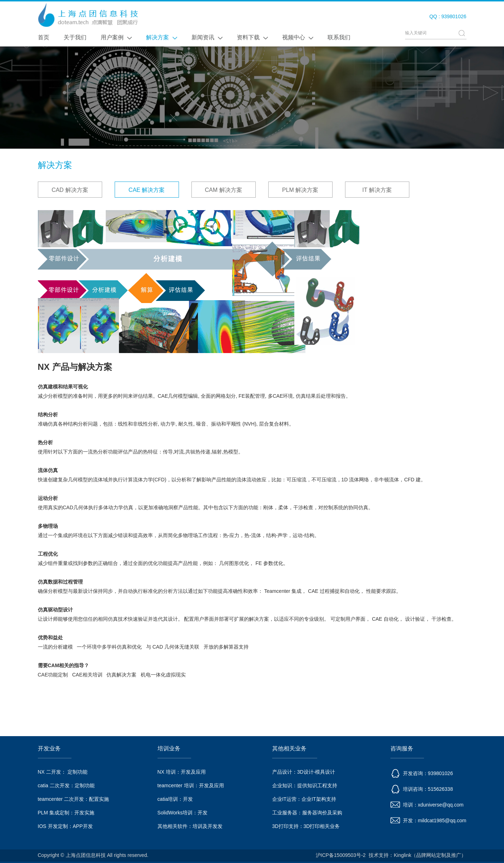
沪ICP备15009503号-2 (341, 855)
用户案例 (116, 37)
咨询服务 (402, 748)
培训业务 (169, 748)
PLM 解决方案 (300, 190)
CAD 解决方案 (70, 190)
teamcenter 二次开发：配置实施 (74, 799)
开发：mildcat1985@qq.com (428, 820)
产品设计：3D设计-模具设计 (304, 772)
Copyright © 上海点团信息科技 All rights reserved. (93, 855)
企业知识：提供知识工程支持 (305, 785)
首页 (44, 37)
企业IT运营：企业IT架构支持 (304, 799)
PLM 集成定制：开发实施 (66, 813)
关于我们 (75, 37)
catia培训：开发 (175, 799)
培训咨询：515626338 (422, 789)
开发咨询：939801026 (422, 773)
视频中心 (298, 37)
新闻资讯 (207, 37)
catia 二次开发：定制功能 (66, 785)
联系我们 (339, 37)
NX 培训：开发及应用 (182, 772)
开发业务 (49, 748)
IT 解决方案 (377, 190)
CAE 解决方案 (147, 190)
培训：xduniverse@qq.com (427, 805)
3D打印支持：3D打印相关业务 (306, 826)
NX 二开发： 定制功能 (63, 772)
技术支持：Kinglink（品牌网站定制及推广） (417, 855)
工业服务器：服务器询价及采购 (307, 813)
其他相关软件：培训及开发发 (190, 826)
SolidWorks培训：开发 (183, 813)
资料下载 (252, 37)
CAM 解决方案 (224, 190)
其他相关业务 (289, 748)
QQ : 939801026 (448, 16)
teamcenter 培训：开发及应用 (191, 785)
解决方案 (162, 37)
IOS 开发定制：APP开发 (65, 826)
